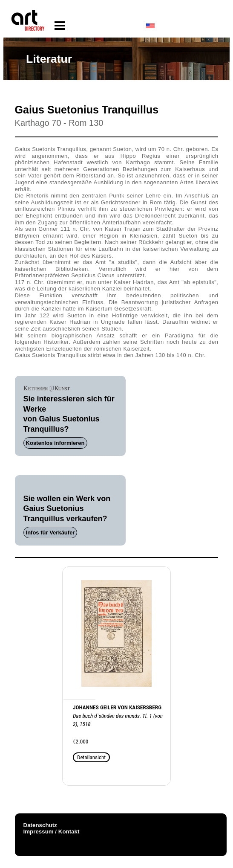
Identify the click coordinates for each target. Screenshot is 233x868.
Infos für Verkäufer (50, 533)
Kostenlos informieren (55, 443)
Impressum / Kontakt (52, 832)
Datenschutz (40, 825)
